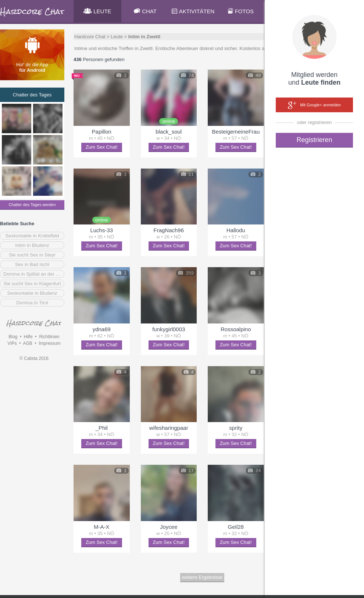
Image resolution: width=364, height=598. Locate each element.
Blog (13, 337)
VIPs (12, 343)
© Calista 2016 (34, 358)
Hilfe (28, 337)
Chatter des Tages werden (32, 205)
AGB (27, 343)
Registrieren (314, 140)
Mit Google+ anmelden (314, 105)
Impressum (49, 343)
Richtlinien (49, 337)
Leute (117, 37)
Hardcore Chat (90, 37)
